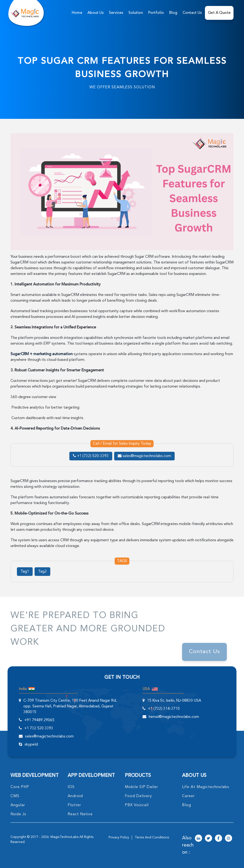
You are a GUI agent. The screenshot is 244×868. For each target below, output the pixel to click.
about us (96, 13)
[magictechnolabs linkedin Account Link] (198, 839)
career (188, 796)
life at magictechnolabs (206, 787)
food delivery (138, 796)
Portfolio (156, 13)
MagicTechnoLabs (64, 837)
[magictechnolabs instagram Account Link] (229, 839)
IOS (71, 787)
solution (136, 13)
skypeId (31, 745)
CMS (15, 796)
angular (18, 805)
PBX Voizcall (137, 805)
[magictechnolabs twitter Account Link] (208, 839)
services (116, 13)
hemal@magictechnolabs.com (174, 717)
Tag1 (25, 572)
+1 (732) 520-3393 (91, 456)
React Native (80, 814)
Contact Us (192, 13)
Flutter (74, 805)
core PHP (20, 787)
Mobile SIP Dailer (141, 787)
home (77, 13)
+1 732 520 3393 (39, 728)
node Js (18, 814)
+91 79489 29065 (39, 720)
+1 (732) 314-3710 (164, 709)
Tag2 (42, 572)
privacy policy (119, 837)
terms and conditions (152, 837)
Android (75, 796)
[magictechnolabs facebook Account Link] (219, 839)
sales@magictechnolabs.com (144, 456)
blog (187, 805)
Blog (173, 13)
